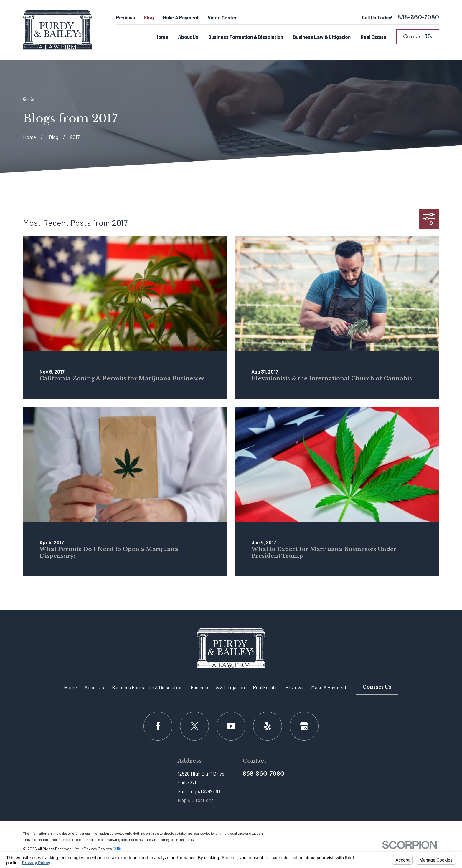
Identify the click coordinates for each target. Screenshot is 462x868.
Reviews (126, 17)
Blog (149, 17)
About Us (94, 687)
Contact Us (418, 37)
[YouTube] (231, 726)
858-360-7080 (418, 18)
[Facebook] (158, 726)
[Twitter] (194, 726)
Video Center (222, 17)
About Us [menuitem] (188, 37)
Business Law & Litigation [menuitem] (322, 37)
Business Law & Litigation (218, 687)
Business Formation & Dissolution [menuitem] (246, 37)
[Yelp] (267, 726)
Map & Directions (196, 800)
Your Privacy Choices (98, 849)
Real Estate (265, 687)
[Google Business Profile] (304, 726)
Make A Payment (181, 17)
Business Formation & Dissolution (147, 687)
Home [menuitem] (162, 37)
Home (70, 687)
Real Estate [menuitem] (374, 37)
